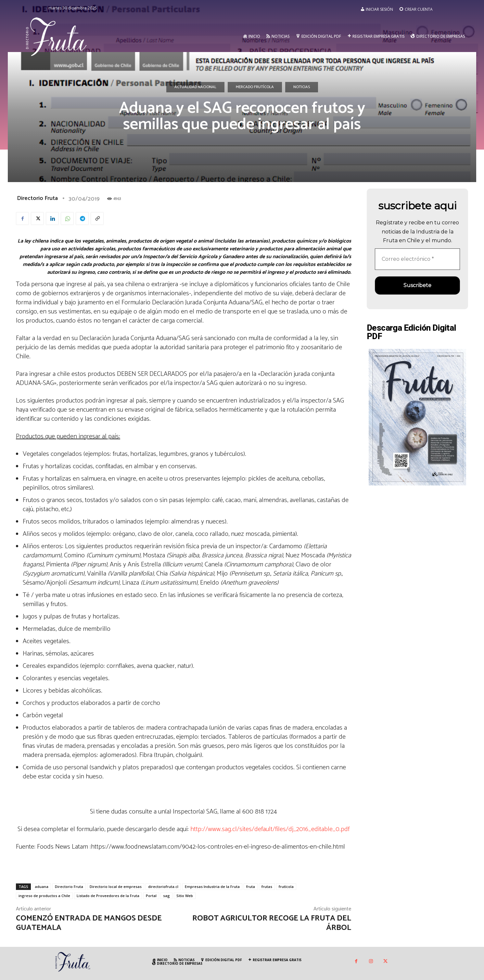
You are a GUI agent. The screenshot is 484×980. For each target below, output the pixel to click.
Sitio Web (185, 896)
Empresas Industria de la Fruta (212, 887)
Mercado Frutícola (255, 87)
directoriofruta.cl (163, 887)
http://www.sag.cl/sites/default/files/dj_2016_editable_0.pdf (270, 829)
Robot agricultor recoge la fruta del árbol (272, 923)
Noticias (302, 87)
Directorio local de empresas (116, 887)
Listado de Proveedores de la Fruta (108, 896)
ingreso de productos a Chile (44, 896)
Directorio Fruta (37, 198)
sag (166, 896)
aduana (42, 887)
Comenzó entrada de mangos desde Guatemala (89, 923)
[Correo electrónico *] (417, 259)
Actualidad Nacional (195, 87)
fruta (251, 887)
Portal (151, 896)
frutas (267, 887)
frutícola (286, 887)
